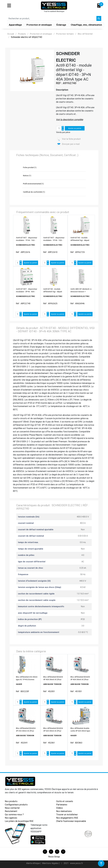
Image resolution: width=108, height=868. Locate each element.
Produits (22, 34)
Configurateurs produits (16, 805)
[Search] (52, 19)
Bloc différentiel (85, 34)
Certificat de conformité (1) (34, 192)
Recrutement (11, 811)
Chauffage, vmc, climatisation (87, 25)
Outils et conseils (65, 801)
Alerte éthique (33, 863)
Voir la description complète (70, 119)
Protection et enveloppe (39, 25)
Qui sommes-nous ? (14, 814)
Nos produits (11, 801)
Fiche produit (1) (30, 167)
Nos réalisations (64, 811)
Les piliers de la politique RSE (19, 821)
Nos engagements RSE (67, 818)
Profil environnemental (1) (33, 184)
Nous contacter (12, 808)
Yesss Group (54, 857)
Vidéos (59, 808)
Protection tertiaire (65, 34)
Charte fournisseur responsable (71, 821)
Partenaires (62, 805)
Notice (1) (27, 176)
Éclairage (62, 25)
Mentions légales (51, 863)
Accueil (11, 34)
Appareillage (16, 25)
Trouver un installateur (67, 814)
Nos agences (11, 818)
